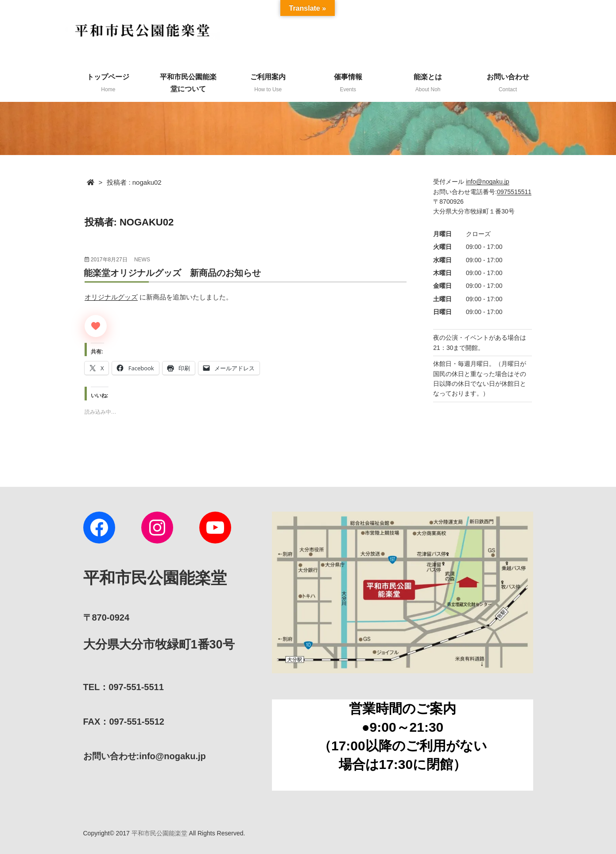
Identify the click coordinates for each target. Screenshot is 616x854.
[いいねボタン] (96, 326)
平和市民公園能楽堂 (159, 833)
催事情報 (348, 83)
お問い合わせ (508, 83)
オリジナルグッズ (111, 297)
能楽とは (428, 83)
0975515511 (514, 192)
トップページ (108, 83)
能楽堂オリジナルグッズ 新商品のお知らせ (172, 273)
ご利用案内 (268, 83)
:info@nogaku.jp (145, 756)
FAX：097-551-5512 (124, 722)
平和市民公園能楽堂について (188, 83)
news (142, 260)
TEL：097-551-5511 (124, 687)
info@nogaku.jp (488, 182)
